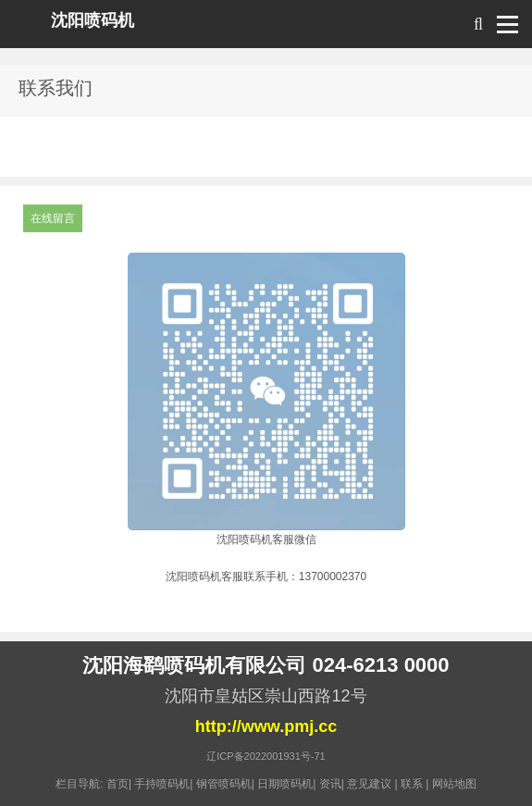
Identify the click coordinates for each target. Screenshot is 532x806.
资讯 (330, 784)
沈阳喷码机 (93, 20)
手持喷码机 (162, 784)
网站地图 (454, 784)
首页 (118, 784)
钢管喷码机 (224, 784)
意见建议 (369, 784)
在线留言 (53, 218)
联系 (412, 784)
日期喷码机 (285, 784)
